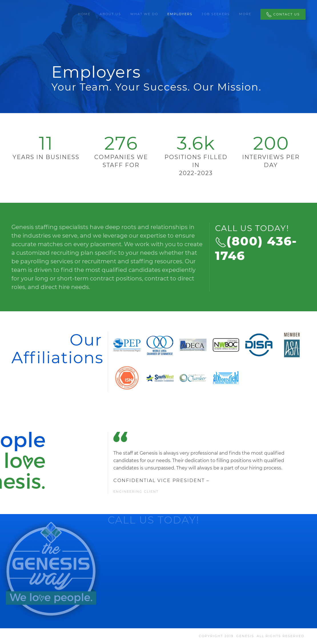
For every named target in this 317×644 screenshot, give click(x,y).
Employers (180, 14)
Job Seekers (216, 14)
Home (84, 14)
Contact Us (283, 15)
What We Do (144, 14)
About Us (110, 14)
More (245, 14)
